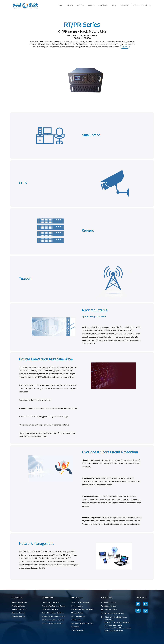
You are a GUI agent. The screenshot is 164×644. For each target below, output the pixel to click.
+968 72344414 (140, 5)
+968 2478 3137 (110, 606)
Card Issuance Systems (50, 609)
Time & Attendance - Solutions (53, 613)
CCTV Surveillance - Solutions (52, 623)
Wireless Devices (77, 613)
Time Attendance (78, 630)
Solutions (80, 5)
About (61, 5)
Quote (125, 47)
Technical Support (18, 616)
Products (91, 5)
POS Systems (76, 620)
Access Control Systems (50, 602)
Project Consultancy (19, 609)
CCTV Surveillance (78, 616)
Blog (114, 5)
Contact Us (124, 5)
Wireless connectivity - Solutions (53, 616)
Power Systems (77, 606)
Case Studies (103, 5)
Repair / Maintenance (19, 602)
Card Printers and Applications (82, 609)
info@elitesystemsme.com (114, 613)
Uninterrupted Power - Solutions (53, 606)
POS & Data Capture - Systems (53, 620)
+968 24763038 (111, 610)
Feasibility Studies (18, 606)
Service (70, 5)
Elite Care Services (18, 613)
